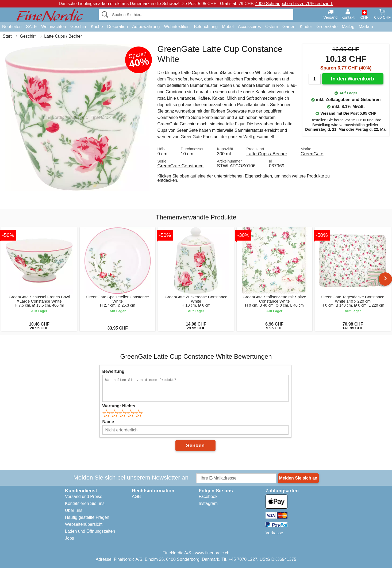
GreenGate (327, 27)
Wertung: (119, 406)
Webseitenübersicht (84, 524)
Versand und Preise (84, 496)
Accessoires (249, 27)
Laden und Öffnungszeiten (90, 531)
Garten (289, 27)
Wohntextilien (177, 27)
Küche (97, 27)
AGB (136, 496)
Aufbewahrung (146, 27)
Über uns (74, 510)
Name (108, 422)
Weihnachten (54, 27)
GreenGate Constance (180, 166)
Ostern (272, 27)
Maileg (348, 27)
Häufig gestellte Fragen (87, 517)
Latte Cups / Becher (267, 154)
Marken (366, 27)
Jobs (70, 538)
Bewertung (114, 371)
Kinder (306, 27)
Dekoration (118, 27)
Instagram (208, 503)
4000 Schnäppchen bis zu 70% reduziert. (294, 4)
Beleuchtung (206, 27)
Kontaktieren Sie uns (85, 503)
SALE (31, 27)
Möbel (228, 27)
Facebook (208, 496)
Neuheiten (12, 27)
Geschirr (78, 27)
